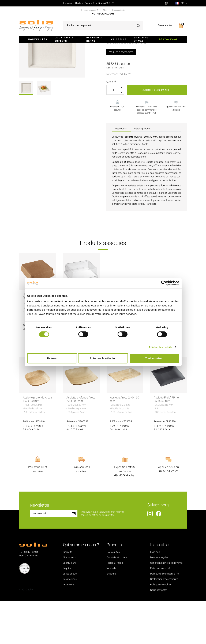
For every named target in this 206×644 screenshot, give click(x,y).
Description (121, 171)
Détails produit (142, 171)
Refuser (52, 358)
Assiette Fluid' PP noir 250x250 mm (167, 442)
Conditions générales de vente (166, 606)
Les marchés (70, 622)
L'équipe (67, 611)
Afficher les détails (160, 347)
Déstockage (168, 39)
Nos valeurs (69, 600)
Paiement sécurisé (160, 611)
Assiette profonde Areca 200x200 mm (81, 442)
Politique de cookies (161, 627)
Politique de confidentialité (164, 617)
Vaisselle (119, 39)
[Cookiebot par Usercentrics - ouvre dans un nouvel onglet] (164, 283)
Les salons (69, 627)
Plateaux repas (115, 606)
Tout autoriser (154, 358)
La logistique (70, 617)
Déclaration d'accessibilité (164, 622)
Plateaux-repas (94, 39)
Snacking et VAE (141, 39)
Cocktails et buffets (65, 39)
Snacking (112, 617)
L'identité (68, 595)
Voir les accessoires (121, 95)
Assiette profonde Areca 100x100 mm (37, 442)
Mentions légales (159, 600)
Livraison (155, 595)
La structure (70, 606)
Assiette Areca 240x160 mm (125, 442)
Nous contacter (159, 633)
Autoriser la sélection (103, 358)
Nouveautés (38, 39)
